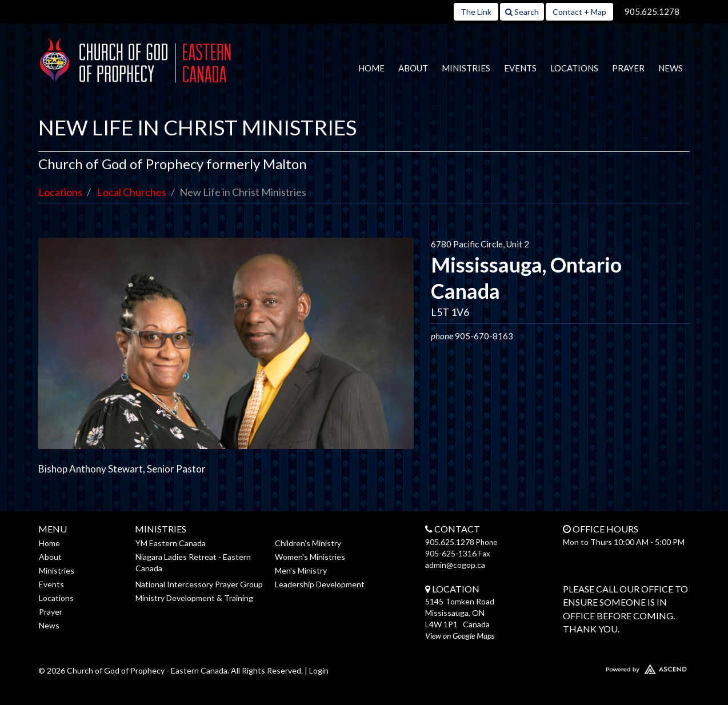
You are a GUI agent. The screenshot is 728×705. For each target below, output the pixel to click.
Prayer (628, 68)
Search (522, 12)
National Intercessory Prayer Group (199, 584)
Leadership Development (320, 584)
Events (520, 68)
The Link (476, 12)
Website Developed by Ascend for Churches (613, 667)
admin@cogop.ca (455, 565)
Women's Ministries (310, 557)
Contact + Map (579, 12)
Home (371, 68)
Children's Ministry (308, 543)
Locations (574, 68)
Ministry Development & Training (194, 598)
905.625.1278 (652, 11)
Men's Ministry (301, 570)
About (413, 68)
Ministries (466, 68)
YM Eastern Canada (171, 543)
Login (319, 670)
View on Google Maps (460, 636)
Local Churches (132, 192)
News (671, 68)
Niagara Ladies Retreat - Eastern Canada (193, 562)
